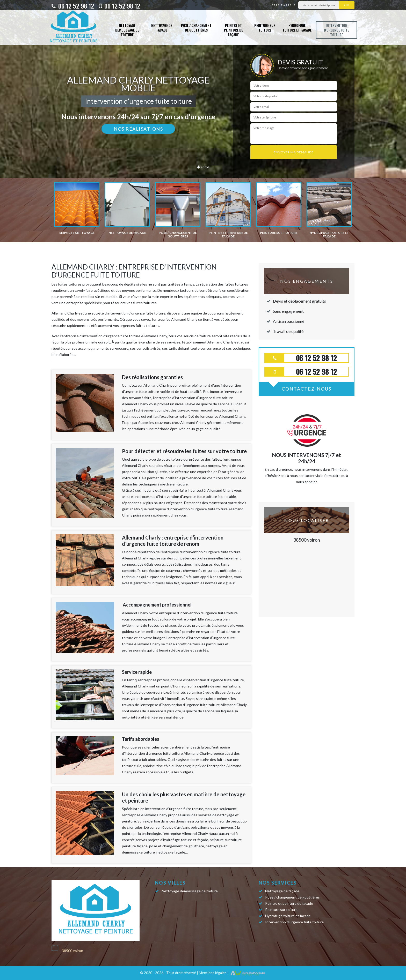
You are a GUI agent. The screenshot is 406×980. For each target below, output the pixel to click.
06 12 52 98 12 (73, 6)
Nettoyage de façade (162, 28)
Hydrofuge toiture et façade (297, 28)
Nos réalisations (138, 129)
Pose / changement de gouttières (196, 28)
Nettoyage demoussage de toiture (127, 30)
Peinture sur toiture (265, 28)
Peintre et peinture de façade (233, 30)
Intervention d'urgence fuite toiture (336, 30)
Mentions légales (213, 973)
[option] (77, 208)
